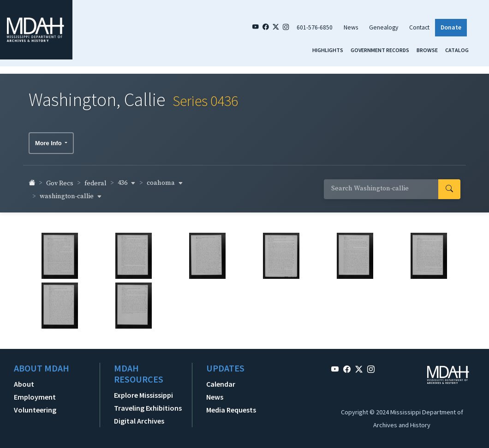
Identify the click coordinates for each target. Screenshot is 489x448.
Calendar (221, 380)
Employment (35, 393)
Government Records (380, 50)
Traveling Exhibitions (148, 404)
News (351, 27)
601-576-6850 (315, 27)
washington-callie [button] (71, 192)
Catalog (457, 50)
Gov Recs (60, 179)
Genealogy (384, 27)
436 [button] (127, 179)
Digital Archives (139, 417)
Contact (419, 27)
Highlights (328, 50)
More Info (49, 139)
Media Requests (231, 406)
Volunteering (35, 406)
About (24, 380)
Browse (427, 50)
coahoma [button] (165, 179)
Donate (451, 27)
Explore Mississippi (143, 391)
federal (95, 179)
